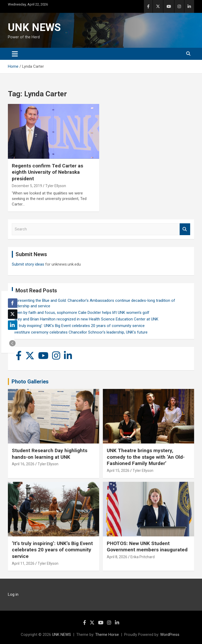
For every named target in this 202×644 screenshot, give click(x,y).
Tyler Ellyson (56, 186)
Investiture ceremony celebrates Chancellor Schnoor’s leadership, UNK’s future (80, 332)
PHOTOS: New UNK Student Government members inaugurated (147, 547)
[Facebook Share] (13, 303)
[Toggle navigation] (15, 54)
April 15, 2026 (118, 471)
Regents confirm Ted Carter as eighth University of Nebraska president (47, 172)
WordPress (170, 635)
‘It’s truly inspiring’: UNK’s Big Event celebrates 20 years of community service (78, 326)
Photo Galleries (30, 382)
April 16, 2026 (23, 464)
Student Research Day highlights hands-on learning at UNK (50, 454)
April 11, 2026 (23, 563)
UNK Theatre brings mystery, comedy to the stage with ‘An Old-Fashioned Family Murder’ (146, 457)
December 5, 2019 (27, 186)
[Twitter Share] (13, 314)
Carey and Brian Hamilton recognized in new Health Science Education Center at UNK (85, 319)
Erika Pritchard (143, 557)
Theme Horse (107, 635)
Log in (13, 594)
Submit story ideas (28, 264)
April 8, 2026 (117, 557)
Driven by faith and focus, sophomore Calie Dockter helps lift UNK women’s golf (81, 313)
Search (185, 229)
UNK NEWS (34, 27)
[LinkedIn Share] (13, 325)
